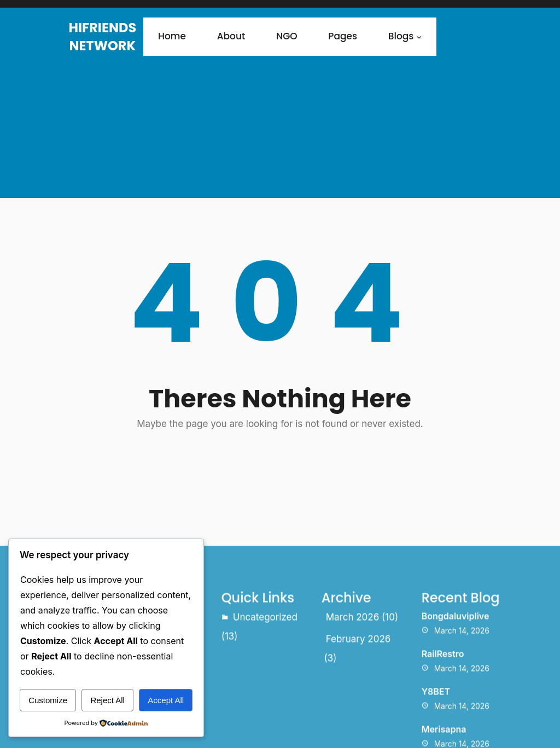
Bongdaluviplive (456, 671)
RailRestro (443, 709)
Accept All (166, 700)
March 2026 (353, 673)
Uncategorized (265, 673)
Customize (48, 700)
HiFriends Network (102, 37)
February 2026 (358, 694)
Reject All (107, 700)
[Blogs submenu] (419, 37)
